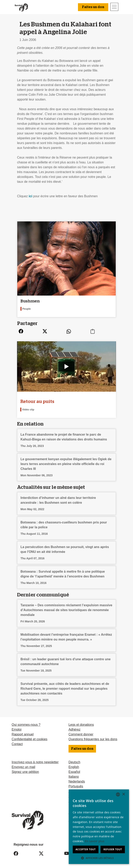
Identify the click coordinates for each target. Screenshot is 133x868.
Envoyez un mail (23, 767)
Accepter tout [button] (86, 849)
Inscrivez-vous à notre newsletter (35, 762)
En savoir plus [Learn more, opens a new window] (95, 841)
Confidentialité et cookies (30, 739)
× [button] (123, 794)
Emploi (17, 729)
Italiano (74, 777)
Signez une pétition (25, 772)
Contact (17, 744)
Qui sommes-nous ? (26, 725)
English (74, 767)
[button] (99, 858)
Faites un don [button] (93, 7)
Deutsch (74, 762)
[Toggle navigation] (114, 7)
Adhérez (75, 729)
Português (76, 786)
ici (31, 196)
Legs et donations (81, 725)
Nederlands (77, 781)
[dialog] (99, 827)
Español (74, 772)
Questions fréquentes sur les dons (93, 739)
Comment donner (81, 734)
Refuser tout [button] (113, 849)
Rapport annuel (23, 734)
